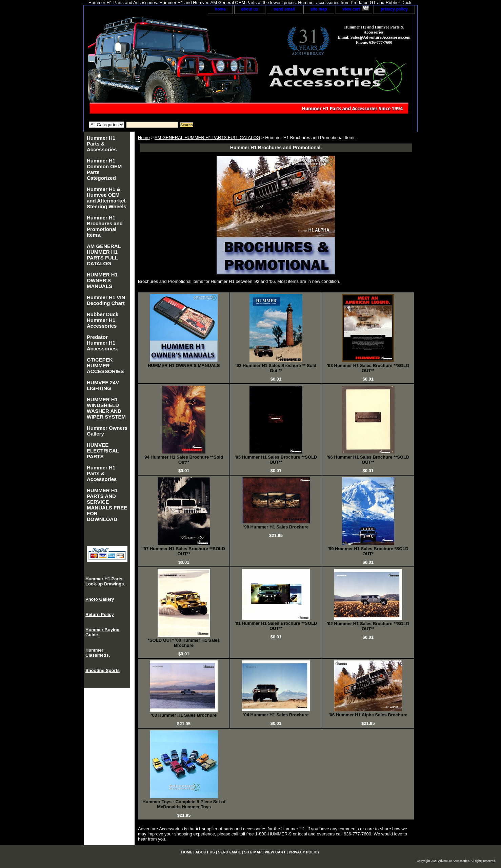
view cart (351, 9)
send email (284, 9)
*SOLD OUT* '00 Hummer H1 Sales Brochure (184, 643)
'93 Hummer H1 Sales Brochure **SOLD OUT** (368, 368)
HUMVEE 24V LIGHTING (103, 385)
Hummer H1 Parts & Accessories (102, 144)
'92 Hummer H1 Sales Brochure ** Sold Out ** (276, 368)
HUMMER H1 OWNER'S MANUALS (184, 365)
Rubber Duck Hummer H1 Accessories (103, 320)
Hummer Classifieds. (98, 653)
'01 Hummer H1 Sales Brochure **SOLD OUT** (276, 626)
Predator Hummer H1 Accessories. (103, 343)
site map (319, 9)
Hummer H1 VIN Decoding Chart (106, 300)
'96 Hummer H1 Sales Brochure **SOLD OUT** (368, 460)
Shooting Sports (103, 670)
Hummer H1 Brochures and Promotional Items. (105, 226)
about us (250, 9)
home (220, 9)
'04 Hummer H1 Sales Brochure (276, 715)
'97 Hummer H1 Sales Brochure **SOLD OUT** (184, 551)
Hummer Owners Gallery (107, 431)
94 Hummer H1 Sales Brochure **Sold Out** (184, 460)
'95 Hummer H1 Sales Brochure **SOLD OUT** (276, 460)
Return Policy (100, 614)
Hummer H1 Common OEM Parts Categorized (104, 169)
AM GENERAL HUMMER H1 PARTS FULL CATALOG (207, 138)
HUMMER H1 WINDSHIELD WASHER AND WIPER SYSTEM (106, 408)
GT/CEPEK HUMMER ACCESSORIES (105, 365)
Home (144, 138)
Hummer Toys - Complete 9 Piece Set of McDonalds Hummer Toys (184, 804)
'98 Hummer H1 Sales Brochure (276, 527)
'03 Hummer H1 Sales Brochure (184, 715)
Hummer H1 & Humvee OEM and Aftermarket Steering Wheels (107, 198)
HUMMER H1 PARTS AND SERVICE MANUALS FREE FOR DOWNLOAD (107, 505)
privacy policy (394, 9)
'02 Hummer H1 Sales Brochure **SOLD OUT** (368, 626)
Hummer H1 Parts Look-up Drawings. (105, 581)
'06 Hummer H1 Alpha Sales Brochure (368, 715)
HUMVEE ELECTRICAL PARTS (103, 451)
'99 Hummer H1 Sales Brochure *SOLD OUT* (368, 551)
